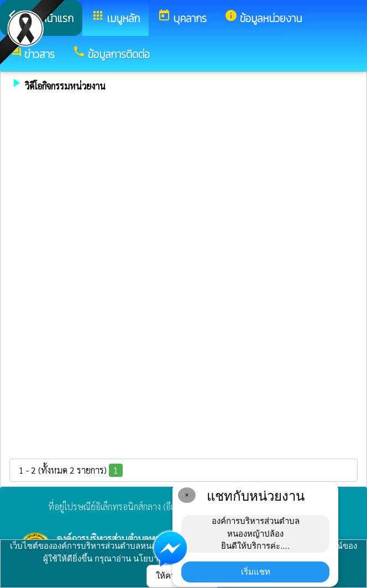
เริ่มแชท (256, 572)
